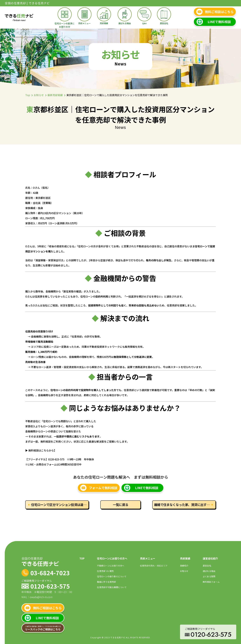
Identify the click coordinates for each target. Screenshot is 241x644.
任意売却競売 (105, 571)
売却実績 (104, 23)
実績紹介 (184, 566)
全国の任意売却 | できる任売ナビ (27, 3)
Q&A (144, 23)
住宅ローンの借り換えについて (112, 576)
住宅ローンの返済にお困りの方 (65, 25)
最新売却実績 (55, 95)
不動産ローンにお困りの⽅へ (111, 566)
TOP (82, 558)
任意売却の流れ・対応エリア (154, 566)
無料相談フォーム (211, 582)
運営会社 (164, 23)
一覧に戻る (121, 505)
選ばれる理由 (125, 23)
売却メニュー (84, 23)
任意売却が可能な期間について (112, 587)
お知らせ (39, 95)
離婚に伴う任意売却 (106, 582)
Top (28, 95)
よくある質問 (209, 576)
